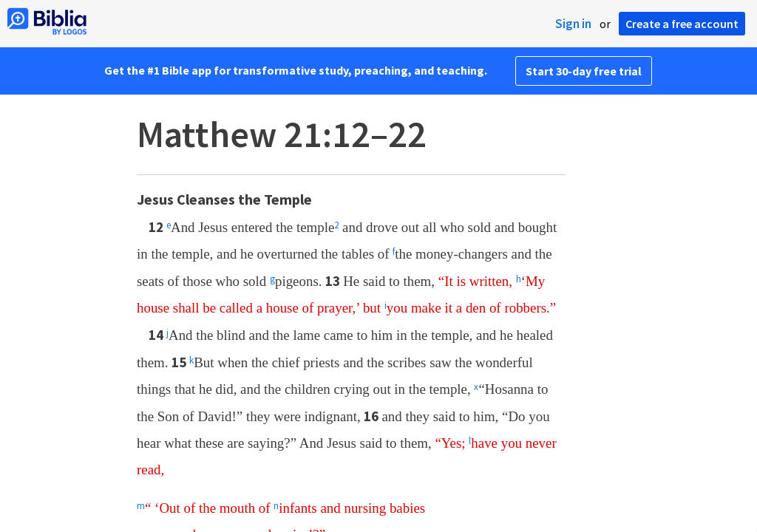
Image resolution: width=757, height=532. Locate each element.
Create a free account (682, 24)
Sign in (573, 24)
